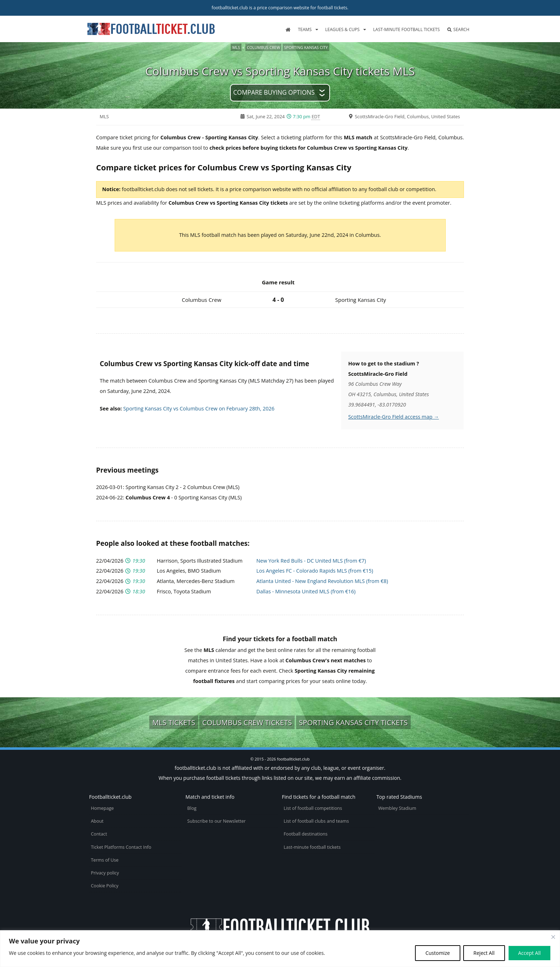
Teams (305, 29)
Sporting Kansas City (306, 47)
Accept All (529, 953)
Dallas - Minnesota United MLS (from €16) (306, 591)
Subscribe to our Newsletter (216, 821)
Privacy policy (105, 873)
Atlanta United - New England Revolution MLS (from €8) (322, 581)
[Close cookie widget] (553, 937)
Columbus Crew (263, 47)
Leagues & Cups (342, 29)
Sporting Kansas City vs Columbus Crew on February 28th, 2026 (199, 408)
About (97, 821)
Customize (437, 953)
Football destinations (306, 834)
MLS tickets (174, 722)
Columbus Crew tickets (247, 722)
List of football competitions (313, 808)
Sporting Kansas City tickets (353, 722)
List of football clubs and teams (316, 821)
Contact (99, 834)
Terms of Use (104, 860)
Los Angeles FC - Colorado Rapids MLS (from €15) (315, 571)
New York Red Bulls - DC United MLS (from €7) (311, 561)
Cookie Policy (104, 886)
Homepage (102, 808)
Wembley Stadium (397, 808)
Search (458, 29)
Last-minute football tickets (406, 29)
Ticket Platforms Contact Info (121, 847)
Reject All (484, 953)
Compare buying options (274, 92)
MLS (236, 47)
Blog (192, 808)
